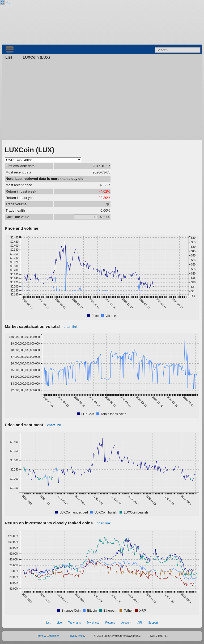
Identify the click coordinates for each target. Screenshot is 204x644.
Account (126, 623)
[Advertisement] (102, 100)
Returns (110, 623)
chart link (71, 327)
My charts (93, 623)
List (9, 57)
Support (153, 623)
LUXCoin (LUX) (36, 57)
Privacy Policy (77, 636)
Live (59, 623)
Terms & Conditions (48, 636)
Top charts (74, 623)
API (140, 623)
